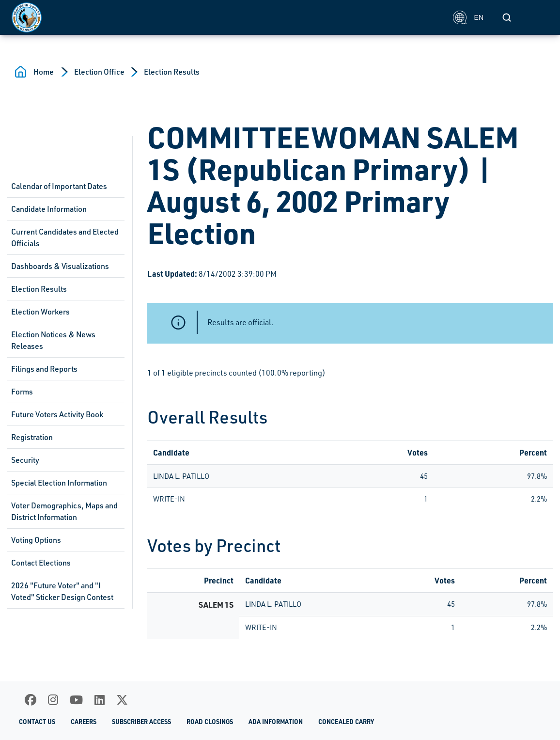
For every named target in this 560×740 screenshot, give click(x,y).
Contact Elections (41, 563)
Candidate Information (49, 209)
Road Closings (210, 722)
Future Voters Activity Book (57, 414)
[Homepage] (227, 17)
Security (25, 460)
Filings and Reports (44, 369)
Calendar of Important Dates (59, 186)
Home (44, 72)
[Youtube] (76, 700)
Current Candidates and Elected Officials (65, 237)
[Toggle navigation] (538, 17)
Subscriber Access (141, 722)
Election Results (172, 72)
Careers (84, 722)
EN (468, 17)
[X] (122, 700)
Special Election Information (59, 483)
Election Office (99, 72)
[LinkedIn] (100, 700)
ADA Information (276, 722)
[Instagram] (53, 700)
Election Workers (40, 312)
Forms (22, 392)
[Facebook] (31, 700)
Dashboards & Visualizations (60, 266)
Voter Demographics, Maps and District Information (64, 511)
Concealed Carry (346, 722)
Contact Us (37, 722)
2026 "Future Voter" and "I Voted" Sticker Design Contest (62, 591)
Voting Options (36, 540)
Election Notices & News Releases (53, 340)
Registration (32, 437)
